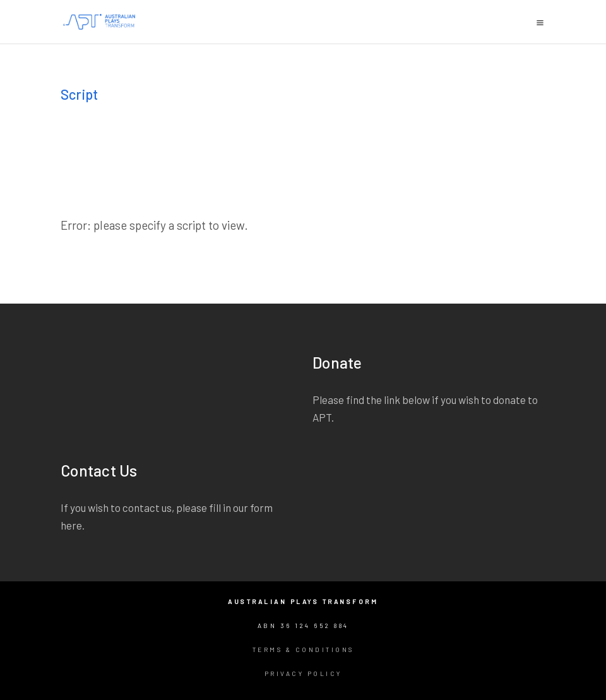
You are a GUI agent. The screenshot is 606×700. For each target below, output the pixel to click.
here (71, 525)
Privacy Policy (303, 673)
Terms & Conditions (303, 650)
